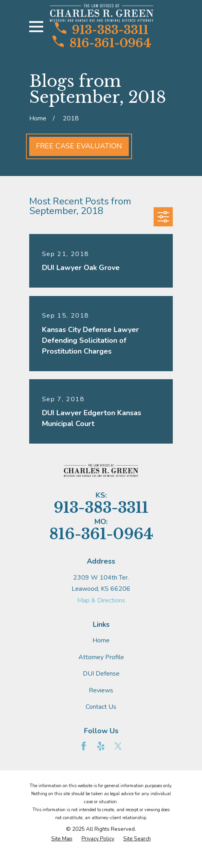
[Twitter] (118, 746)
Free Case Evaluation (79, 146)
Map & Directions (101, 600)
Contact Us (101, 707)
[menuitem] (62, 839)
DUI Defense (101, 674)
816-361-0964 (102, 42)
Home (101, 640)
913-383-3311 (102, 29)
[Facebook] (84, 746)
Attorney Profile (101, 657)
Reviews (101, 690)
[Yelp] (101, 746)
